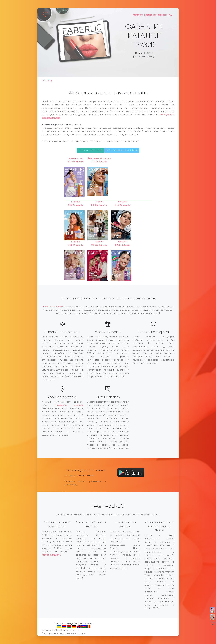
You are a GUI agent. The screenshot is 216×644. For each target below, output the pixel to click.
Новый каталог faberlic (90, 150)
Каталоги (138, 15)
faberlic (46, 81)
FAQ (170, 15)
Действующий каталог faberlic (122, 150)
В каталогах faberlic (53, 307)
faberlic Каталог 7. (51, 555)
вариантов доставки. (69, 405)
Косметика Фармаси (155, 15)
